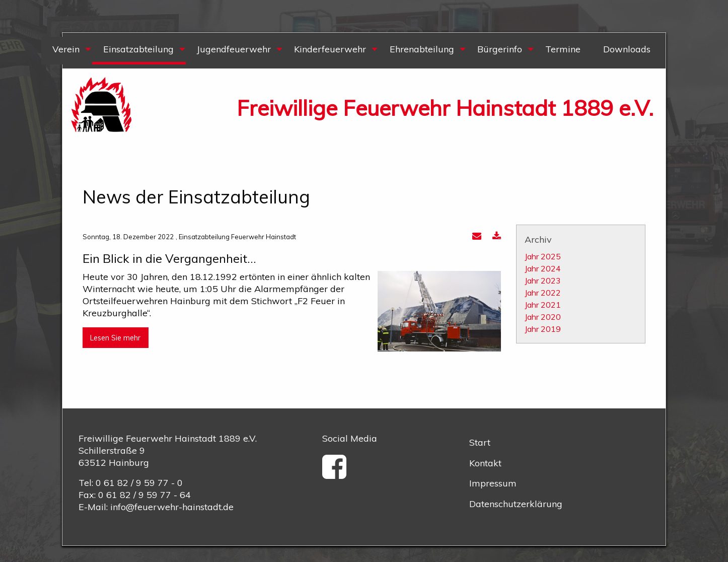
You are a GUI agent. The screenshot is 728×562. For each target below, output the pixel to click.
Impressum (493, 483)
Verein (66, 49)
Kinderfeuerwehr (330, 49)
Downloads (627, 49)
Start (480, 442)
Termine (563, 49)
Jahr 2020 (543, 317)
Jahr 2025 (543, 256)
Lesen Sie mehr (115, 338)
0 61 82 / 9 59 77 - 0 (139, 483)
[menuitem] (66, 51)
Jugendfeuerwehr (234, 49)
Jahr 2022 (543, 293)
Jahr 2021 (543, 305)
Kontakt (485, 463)
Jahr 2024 (543, 268)
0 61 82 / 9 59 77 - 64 (144, 495)
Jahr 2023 (543, 280)
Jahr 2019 (543, 329)
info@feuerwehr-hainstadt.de (172, 507)
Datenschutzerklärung (516, 504)
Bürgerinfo (500, 49)
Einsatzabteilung (138, 49)
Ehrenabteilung (422, 49)
